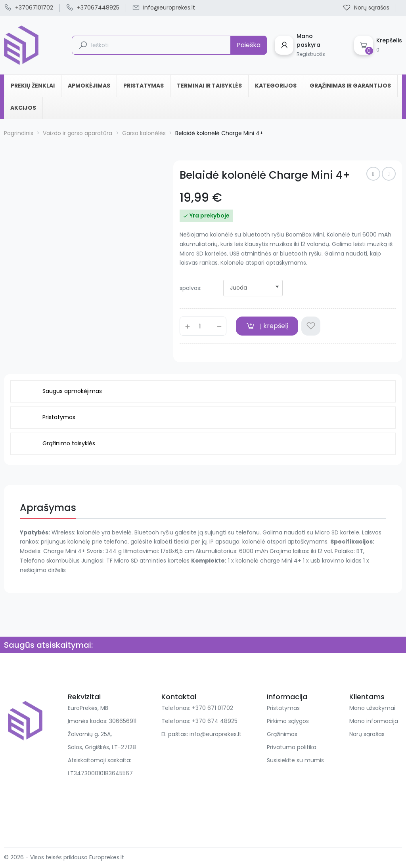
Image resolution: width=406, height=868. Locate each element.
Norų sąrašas (367, 734)
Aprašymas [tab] (48, 508)
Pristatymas (283, 708)
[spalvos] (253, 288)
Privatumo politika (292, 747)
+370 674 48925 (215, 721)
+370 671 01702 (213, 708)
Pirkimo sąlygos (288, 721)
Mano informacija (374, 721)
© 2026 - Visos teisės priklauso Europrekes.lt (64, 857)
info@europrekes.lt (215, 734)
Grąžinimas (282, 734)
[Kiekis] (203, 326)
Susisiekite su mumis (295, 760)
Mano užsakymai (372, 708)
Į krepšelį (267, 326)
